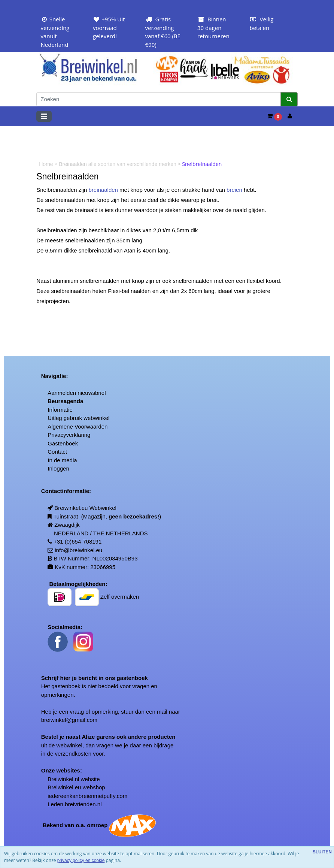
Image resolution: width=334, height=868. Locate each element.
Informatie (60, 410)
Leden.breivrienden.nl (75, 804)
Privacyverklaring (69, 435)
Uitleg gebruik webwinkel (78, 418)
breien (234, 190)
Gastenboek (63, 443)
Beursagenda (65, 401)
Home (47, 164)
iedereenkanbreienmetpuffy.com (87, 796)
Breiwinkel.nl (63, 779)
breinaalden (103, 190)
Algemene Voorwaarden (78, 427)
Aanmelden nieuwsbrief (77, 393)
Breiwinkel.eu (64, 787)
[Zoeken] (159, 99)
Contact (57, 452)
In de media (62, 460)
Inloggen (58, 468)
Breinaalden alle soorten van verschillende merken (118, 164)
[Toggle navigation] (44, 116)
